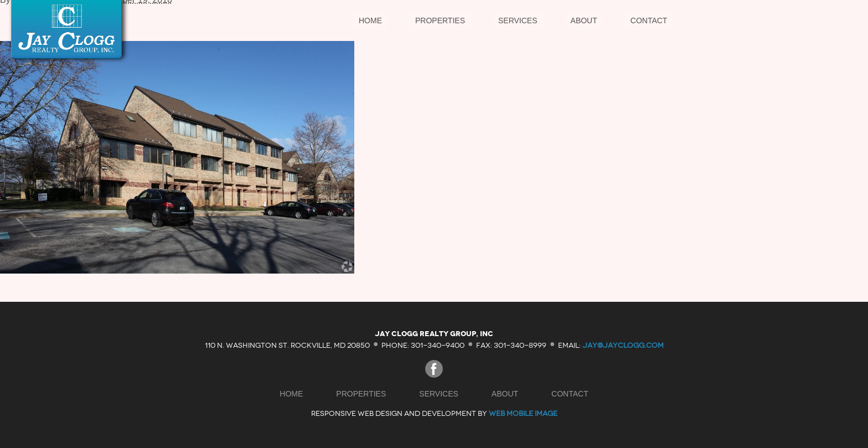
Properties (440, 20)
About (584, 20)
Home (370, 20)
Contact (649, 20)
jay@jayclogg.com (623, 345)
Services (518, 20)
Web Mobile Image (523, 413)
